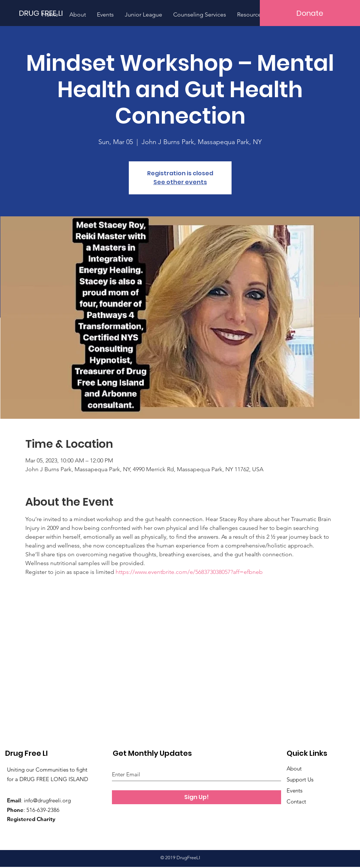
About (294, 768)
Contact (296, 801)
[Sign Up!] (197, 797)
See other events (180, 182)
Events (294, 790)
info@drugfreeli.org (47, 800)
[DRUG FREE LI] (44, 13)
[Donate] (310, 13)
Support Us (300, 779)
